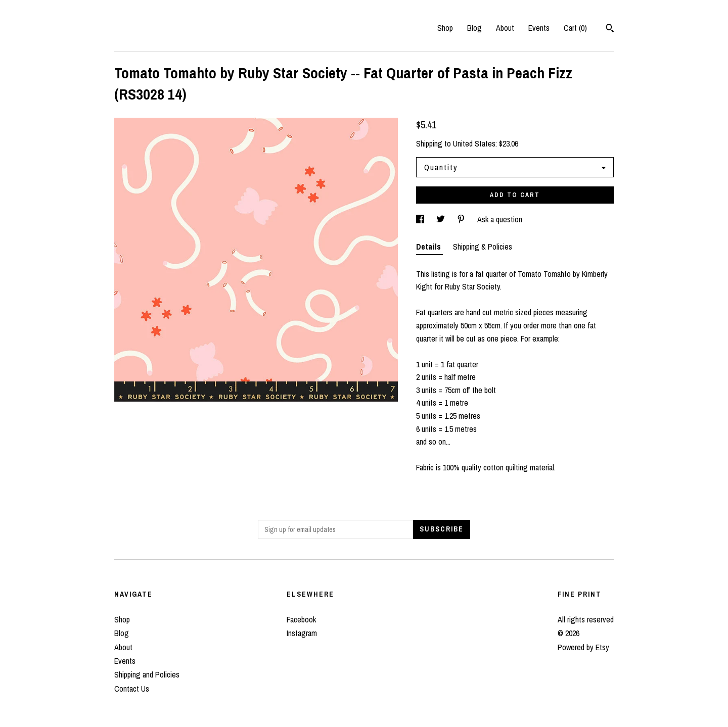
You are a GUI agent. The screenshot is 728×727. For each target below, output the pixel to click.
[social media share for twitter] (442, 219)
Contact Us (132, 689)
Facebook (301, 619)
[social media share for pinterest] (462, 219)
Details (429, 247)
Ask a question (500, 219)
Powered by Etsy (583, 647)
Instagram (302, 633)
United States (474, 143)
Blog (474, 28)
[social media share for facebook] (421, 219)
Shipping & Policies (483, 247)
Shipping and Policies (147, 674)
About (505, 28)
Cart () (575, 28)
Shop (445, 28)
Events (539, 28)
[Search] (610, 29)
